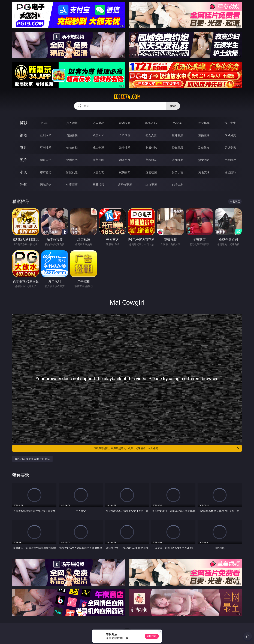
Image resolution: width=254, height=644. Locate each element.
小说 (23, 172)
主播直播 (204, 135)
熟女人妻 (151, 135)
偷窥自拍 (46, 160)
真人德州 (72, 123)
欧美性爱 (125, 148)
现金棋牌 (204, 123)
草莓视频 (98, 185)
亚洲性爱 (46, 148)
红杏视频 (151, 185)
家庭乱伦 (72, 172)
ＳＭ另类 (230, 135)
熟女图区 (204, 160)
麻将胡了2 (151, 123)
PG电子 (46, 123)
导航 (23, 184)
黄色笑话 (204, 172)
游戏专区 (125, 123)
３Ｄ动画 (125, 135)
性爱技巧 (230, 172)
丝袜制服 (177, 135)
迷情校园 (151, 172)
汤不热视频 (125, 185)
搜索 (173, 106)
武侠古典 (125, 172)
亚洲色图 (72, 160)
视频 (23, 135)
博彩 (23, 123)
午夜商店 (72, 185)
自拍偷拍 (72, 135)
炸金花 (177, 123)
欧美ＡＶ (98, 135)
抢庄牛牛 (230, 123)
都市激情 (46, 172)
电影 (23, 147)
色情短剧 (177, 185)
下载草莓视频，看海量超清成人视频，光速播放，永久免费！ (167, 448)
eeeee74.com (127, 97)
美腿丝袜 (151, 160)
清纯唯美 (177, 160)
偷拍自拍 (72, 148)
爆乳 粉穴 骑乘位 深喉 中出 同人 (32, 459)
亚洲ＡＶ (46, 135)
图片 (23, 160)
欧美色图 (98, 160)
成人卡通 (98, 148)
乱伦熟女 (204, 148)
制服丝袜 (151, 148)
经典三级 (177, 148)
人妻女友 (98, 172)
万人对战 (98, 123)
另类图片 (230, 160)
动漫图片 (125, 160)
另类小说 (177, 172)
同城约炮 (46, 185)
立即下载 (152, 636)
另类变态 (230, 148)
